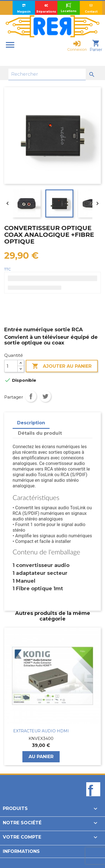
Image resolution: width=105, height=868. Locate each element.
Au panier (41, 757)
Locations (69, 8)
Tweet (45, 396)
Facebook (93, 799)
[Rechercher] (47, 74)
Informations (21, 851)
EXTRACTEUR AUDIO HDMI (41, 731)
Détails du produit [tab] (40, 433)
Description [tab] (31, 423)
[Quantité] (11, 366)
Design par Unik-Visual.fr (30, 861)
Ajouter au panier (62, 366)
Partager (31, 396)
